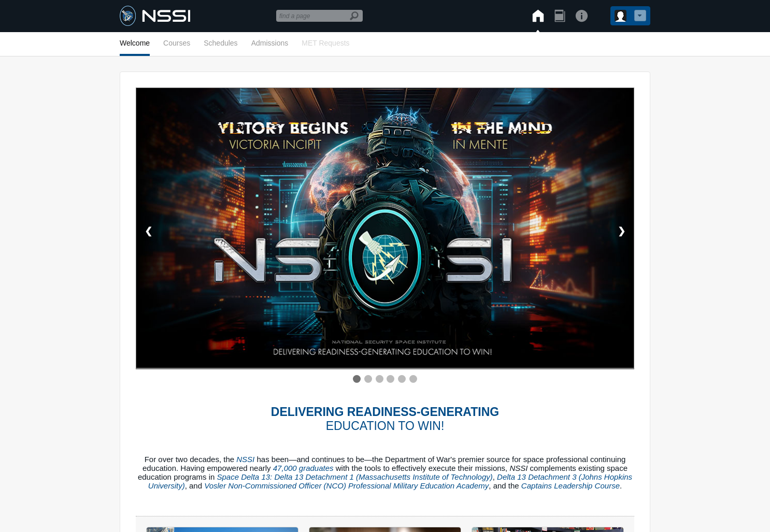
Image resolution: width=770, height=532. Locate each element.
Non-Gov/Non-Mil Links (343, 411)
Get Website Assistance (440, 411)
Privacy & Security (254, 411)
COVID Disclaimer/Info (166, 411)
